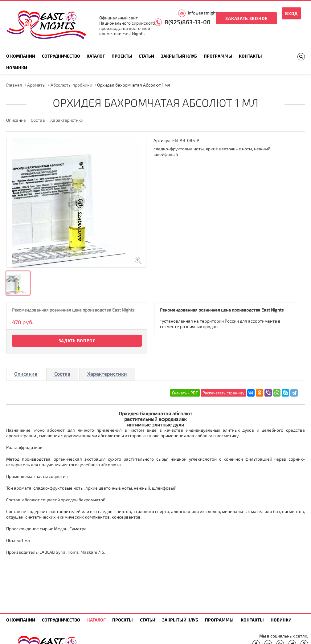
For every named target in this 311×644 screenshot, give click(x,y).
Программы (218, 56)
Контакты (250, 56)
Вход (291, 13)
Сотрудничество (61, 56)
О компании (21, 56)
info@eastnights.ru (206, 13)
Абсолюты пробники (71, 85)
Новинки (17, 68)
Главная (14, 85)
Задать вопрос (77, 341)
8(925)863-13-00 (188, 22)
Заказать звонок (247, 18)
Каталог (96, 56)
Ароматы (36, 85)
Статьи (146, 56)
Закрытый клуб (179, 56)
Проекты (122, 56)
